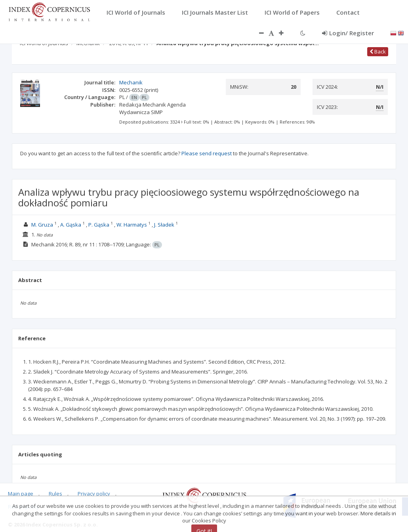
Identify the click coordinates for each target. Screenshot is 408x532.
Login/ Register (348, 33)
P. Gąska (99, 225)
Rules (55, 494)
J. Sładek (164, 225)
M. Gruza (42, 225)
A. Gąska (71, 225)
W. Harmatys (132, 225)
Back (378, 51)
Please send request (207, 153)
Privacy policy (94, 494)
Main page (21, 494)
